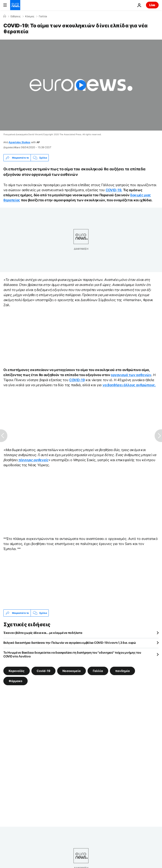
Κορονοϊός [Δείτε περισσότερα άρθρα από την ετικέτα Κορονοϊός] (17, 671)
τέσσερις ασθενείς (33, 460)
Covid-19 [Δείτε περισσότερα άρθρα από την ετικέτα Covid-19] (43, 671)
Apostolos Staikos (20, 142)
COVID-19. (114, 190)
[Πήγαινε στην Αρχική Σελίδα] (15, 5)
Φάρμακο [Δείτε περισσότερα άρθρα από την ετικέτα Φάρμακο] (16, 681)
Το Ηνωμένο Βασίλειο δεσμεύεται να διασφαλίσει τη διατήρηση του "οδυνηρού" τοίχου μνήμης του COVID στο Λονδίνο (72, 654)
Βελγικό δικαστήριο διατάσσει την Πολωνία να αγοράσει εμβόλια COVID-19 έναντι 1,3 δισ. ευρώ (70, 643)
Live (152, 5)
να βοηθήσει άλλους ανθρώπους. (129, 385)
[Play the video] (81, 85)
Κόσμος (30, 16)
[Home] (5, 16)
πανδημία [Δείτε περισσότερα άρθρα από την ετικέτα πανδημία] (122, 671)
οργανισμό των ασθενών (131, 375)
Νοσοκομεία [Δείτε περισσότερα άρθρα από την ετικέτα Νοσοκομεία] (72, 671)
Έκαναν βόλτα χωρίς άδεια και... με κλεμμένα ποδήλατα (43, 633)
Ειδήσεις (16, 16)
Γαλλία (43, 16)
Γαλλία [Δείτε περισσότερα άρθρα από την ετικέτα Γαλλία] (98, 671)
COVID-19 (77, 380)
